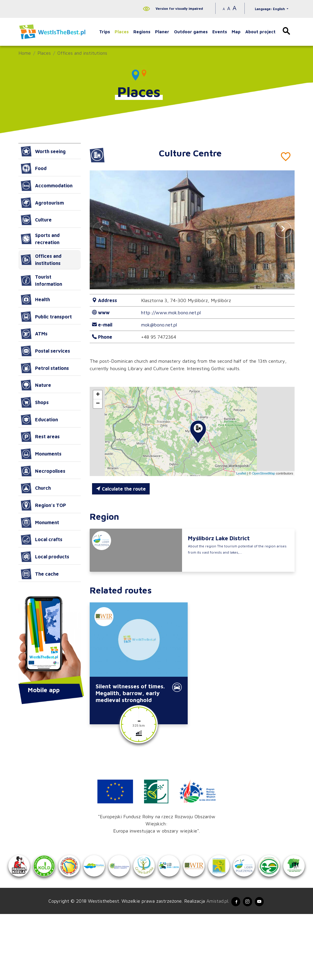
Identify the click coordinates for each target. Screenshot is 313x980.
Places (122, 32)
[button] (283, 230)
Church (36, 488)
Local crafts (42, 540)
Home (25, 53)
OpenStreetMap (264, 473)
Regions (142, 32)
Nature (36, 385)
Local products (45, 557)
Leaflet (241, 473)
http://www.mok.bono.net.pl (171, 312)
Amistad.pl (212, 966)
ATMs (34, 334)
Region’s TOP (43, 505)
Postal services (45, 351)
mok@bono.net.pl (159, 325)
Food (34, 168)
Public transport (46, 317)
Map (236, 32)
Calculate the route (121, 489)
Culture (36, 220)
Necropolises (43, 471)
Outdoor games (191, 32)
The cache (40, 574)
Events (220, 32)
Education (39, 420)
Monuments (41, 454)
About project (260, 32)
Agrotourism (42, 203)
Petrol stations (45, 368)
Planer (162, 32)
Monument (40, 522)
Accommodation (47, 186)
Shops (35, 402)
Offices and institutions (82, 53)
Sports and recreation (40, 239)
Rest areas (40, 437)
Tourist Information (41, 280)
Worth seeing (43, 151)
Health (35, 299)
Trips (105, 32)
